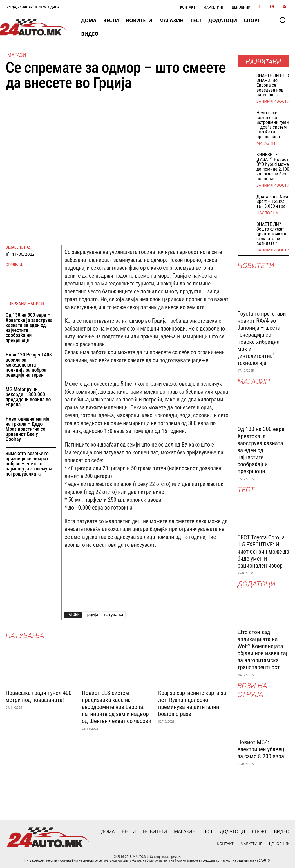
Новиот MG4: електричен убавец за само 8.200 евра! (262, 749)
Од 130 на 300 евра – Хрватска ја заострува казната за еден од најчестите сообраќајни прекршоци (29, 328)
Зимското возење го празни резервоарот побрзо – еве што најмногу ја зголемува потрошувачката (29, 464)
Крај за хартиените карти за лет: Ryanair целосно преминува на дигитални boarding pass (192, 703)
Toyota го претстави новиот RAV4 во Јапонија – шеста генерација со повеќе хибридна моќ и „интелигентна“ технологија (262, 338)
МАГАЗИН (19, 55)
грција (92, 614)
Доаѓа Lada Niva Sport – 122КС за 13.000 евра (272, 201)
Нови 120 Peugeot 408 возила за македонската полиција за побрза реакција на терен (29, 365)
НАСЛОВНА (267, 213)
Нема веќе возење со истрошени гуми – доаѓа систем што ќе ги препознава (273, 125)
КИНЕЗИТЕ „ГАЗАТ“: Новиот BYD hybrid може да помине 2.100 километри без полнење (273, 167)
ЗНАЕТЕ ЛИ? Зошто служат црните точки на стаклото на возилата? (272, 234)
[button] (283, 20)
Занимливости (273, 101)
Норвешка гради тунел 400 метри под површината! (39, 696)
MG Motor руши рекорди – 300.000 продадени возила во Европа (28, 397)
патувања (114, 614)
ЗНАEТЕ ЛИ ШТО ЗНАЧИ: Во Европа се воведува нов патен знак (273, 85)
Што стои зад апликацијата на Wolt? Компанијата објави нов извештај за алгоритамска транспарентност (262, 650)
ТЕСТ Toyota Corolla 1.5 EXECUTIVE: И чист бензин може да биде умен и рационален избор (263, 552)
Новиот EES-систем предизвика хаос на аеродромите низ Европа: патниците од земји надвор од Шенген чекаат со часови (117, 707)
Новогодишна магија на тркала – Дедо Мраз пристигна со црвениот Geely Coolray (27, 429)
